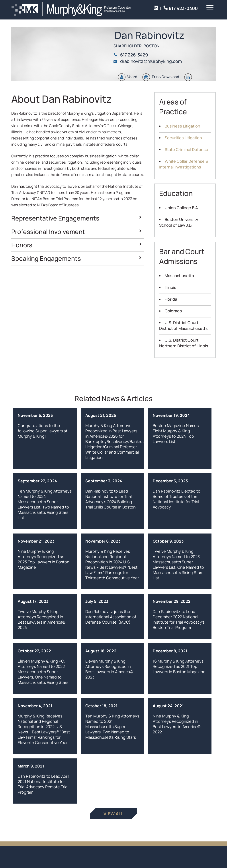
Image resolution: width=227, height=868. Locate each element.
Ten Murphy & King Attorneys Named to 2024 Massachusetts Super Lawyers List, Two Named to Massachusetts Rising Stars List (45, 504)
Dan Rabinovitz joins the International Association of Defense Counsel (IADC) (111, 617)
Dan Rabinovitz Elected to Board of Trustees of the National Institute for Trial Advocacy (177, 499)
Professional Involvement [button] (77, 232)
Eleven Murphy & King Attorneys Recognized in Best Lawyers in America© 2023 (109, 669)
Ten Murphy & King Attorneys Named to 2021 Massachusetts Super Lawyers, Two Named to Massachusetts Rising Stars (112, 727)
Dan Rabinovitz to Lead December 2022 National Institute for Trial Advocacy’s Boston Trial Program (179, 619)
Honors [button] (77, 245)
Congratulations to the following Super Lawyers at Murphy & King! (43, 431)
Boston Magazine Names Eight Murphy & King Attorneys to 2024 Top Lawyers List (176, 433)
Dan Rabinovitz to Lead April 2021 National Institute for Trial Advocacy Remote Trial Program (43, 784)
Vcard (128, 77)
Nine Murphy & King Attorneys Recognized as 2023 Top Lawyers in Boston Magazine (44, 559)
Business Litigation (182, 126)
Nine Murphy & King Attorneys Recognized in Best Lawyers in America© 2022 (177, 724)
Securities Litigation (183, 138)
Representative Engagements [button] (77, 218)
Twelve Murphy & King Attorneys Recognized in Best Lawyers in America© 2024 (42, 619)
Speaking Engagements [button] (77, 258)
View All (113, 814)
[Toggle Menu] (210, 9)
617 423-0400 (132, 8)
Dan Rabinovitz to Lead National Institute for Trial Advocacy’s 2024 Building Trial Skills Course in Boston (111, 499)
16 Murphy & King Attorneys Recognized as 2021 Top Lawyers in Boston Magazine (179, 666)
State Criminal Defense (186, 149)
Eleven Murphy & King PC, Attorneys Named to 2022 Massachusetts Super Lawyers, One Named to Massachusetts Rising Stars (43, 672)
